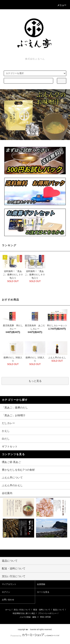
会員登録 (41, 584)
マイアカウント (9, 584)
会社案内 (7, 493)
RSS (42, 617)
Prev (5, 116)
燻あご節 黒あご (11, 462)
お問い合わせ (8, 600)
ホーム (8, 610)
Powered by (35, 636)
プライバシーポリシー (47, 613)
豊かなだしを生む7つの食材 (18, 470)
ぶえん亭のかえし (12, 485)
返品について (59, 610)
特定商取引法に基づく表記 (24, 613)
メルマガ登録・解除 (28, 617)
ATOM (48, 617)
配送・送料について (42, 610)
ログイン (6, 592)
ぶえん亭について (12, 478)
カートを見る (43, 592)
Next (65, 116)
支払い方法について (22, 610)
